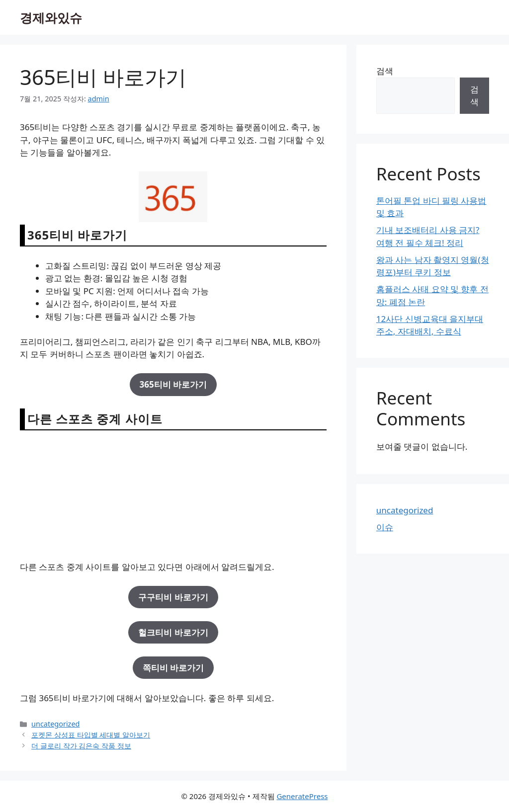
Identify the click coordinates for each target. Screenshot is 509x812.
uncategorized (55, 724)
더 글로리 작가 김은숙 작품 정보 (81, 746)
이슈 (385, 527)
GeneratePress (302, 796)
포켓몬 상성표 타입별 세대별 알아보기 (91, 735)
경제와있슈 (51, 17)
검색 (385, 71)
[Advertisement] (173, 495)
